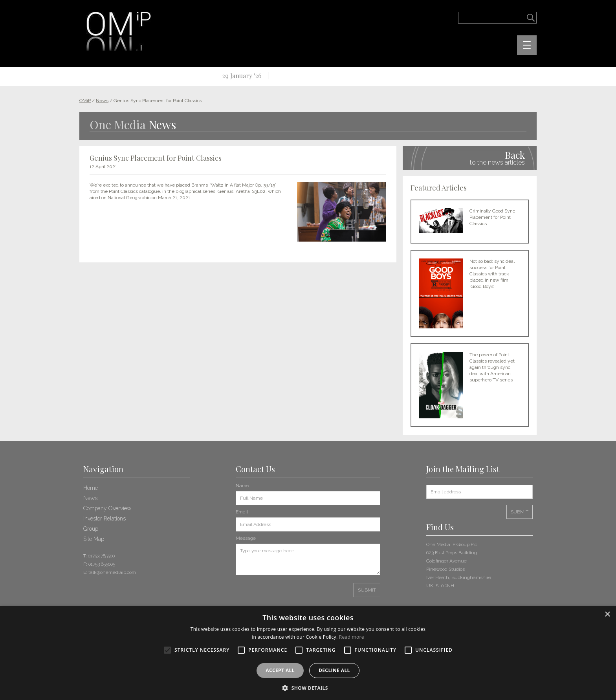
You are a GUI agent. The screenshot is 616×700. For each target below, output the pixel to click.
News (90, 498)
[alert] (308, 653)
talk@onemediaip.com (112, 572)
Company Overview (107, 508)
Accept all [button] (280, 670)
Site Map (94, 539)
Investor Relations (104, 519)
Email (242, 512)
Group (91, 529)
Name (242, 486)
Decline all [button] (334, 670)
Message (246, 538)
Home (91, 488)
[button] (308, 687)
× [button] (607, 615)
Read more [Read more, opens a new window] (352, 637)
